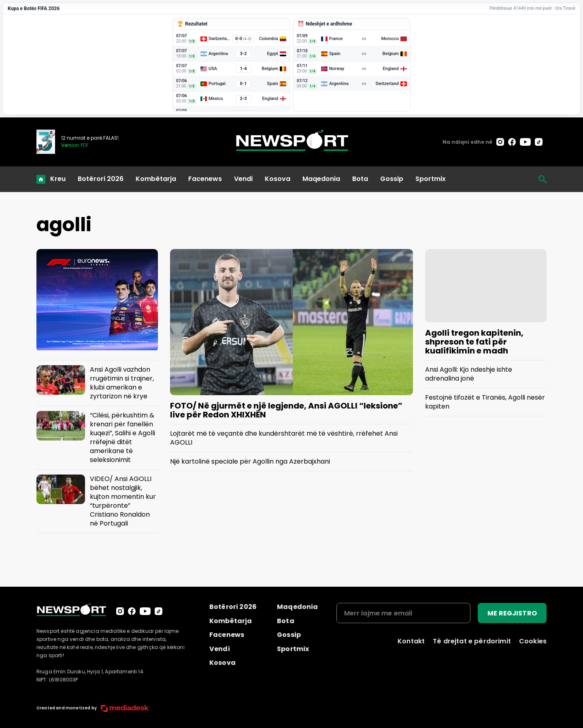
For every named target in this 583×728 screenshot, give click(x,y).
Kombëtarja (156, 179)
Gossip (392, 179)
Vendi (243, 179)
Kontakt (411, 641)
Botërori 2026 (101, 179)
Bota (360, 179)
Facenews (205, 179)
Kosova (278, 179)
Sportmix (431, 179)
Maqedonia (321, 179)
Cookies (533, 641)
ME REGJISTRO (512, 613)
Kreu (58, 179)
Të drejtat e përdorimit (472, 641)
